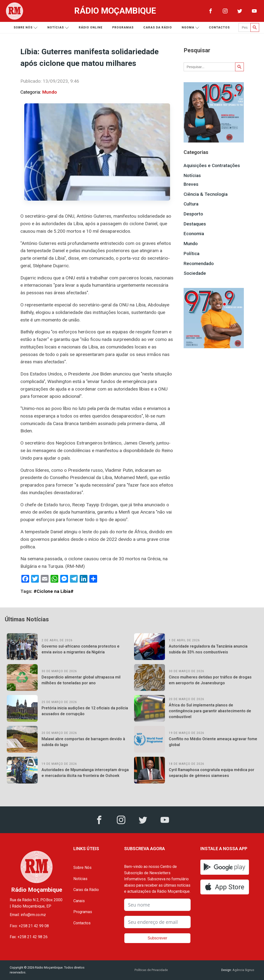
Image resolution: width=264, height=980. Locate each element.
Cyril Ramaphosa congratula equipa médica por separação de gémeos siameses (212, 773)
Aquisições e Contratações (212, 165)
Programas (123, 27)
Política (192, 254)
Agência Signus (243, 970)
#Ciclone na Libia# (54, 591)
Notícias (58, 28)
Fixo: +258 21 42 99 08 (29, 926)
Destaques (195, 224)
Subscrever (158, 938)
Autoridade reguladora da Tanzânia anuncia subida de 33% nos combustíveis (208, 649)
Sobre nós (26, 28)
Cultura (191, 204)
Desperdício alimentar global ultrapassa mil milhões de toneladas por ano (81, 680)
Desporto (193, 214)
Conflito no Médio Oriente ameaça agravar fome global (213, 742)
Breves (191, 184)
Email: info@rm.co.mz (28, 915)
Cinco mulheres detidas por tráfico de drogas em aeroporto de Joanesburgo (210, 680)
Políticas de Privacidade (151, 970)
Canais (79, 901)
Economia (194, 234)
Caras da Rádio (158, 27)
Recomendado (199, 263)
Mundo (50, 92)
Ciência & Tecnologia (206, 194)
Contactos (219, 27)
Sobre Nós (82, 868)
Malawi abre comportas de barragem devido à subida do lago (83, 742)
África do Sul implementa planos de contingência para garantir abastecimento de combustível (210, 711)
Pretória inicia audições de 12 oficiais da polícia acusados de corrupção (85, 711)
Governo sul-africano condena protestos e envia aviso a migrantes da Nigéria (81, 649)
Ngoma (191, 28)
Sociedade (195, 273)
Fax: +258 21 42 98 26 (29, 937)
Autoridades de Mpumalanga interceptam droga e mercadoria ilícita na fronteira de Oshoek (85, 773)
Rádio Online (91, 27)
